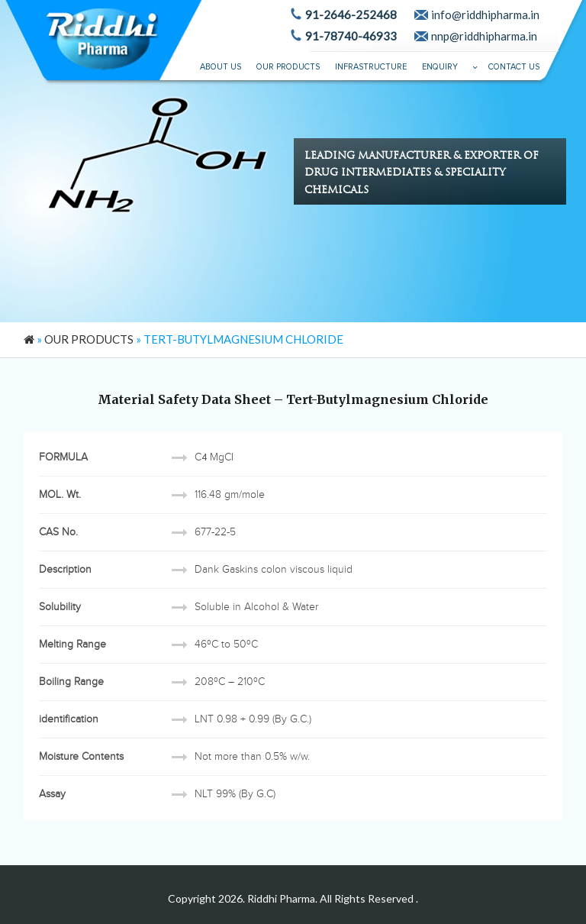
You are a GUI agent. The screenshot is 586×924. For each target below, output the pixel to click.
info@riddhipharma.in (485, 15)
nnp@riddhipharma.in (484, 36)
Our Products (288, 67)
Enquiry (440, 67)
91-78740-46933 (351, 36)
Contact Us (514, 67)
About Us (221, 67)
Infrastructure (371, 67)
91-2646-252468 (351, 15)
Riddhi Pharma (281, 898)
